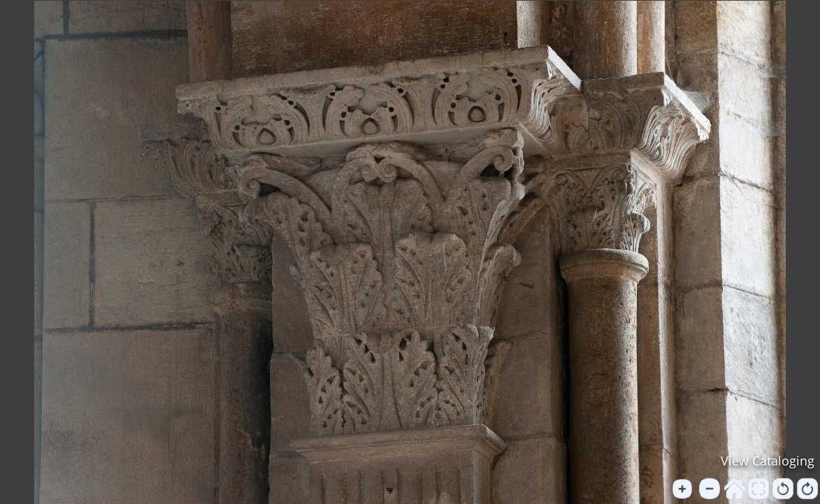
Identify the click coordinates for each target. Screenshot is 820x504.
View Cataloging (768, 461)
